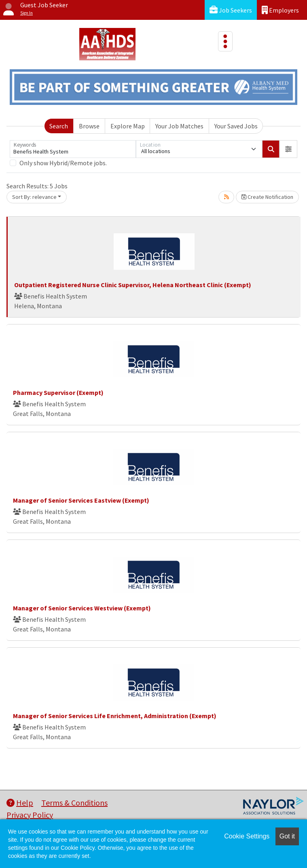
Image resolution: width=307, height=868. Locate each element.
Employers (280, 10)
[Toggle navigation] (225, 41)
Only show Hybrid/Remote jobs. (63, 163)
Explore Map (128, 126)
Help (20, 803)
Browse (89, 126)
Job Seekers (231, 10)
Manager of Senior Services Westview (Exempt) (82, 608)
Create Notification (267, 197)
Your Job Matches (179, 126)
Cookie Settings (247, 836)
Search (59, 126)
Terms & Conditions (74, 803)
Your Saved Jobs (236, 126)
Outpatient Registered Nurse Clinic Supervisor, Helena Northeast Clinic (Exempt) (133, 285)
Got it (287, 836)
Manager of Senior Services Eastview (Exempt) (81, 500)
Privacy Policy (30, 815)
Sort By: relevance (34, 197)
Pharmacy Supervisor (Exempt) (58, 392)
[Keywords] (73, 149)
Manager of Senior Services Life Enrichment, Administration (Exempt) (115, 716)
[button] (288, 149)
